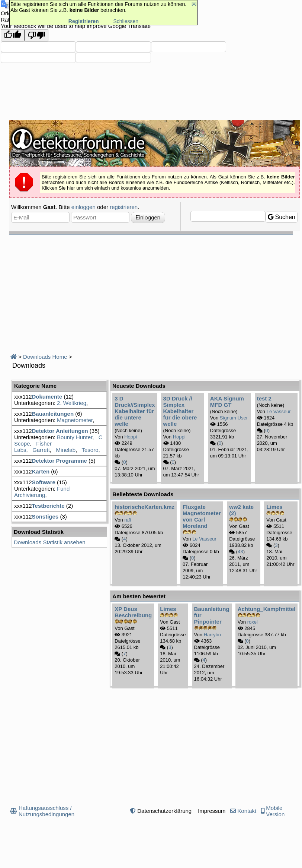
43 (240, 552)
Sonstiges (45, 517)
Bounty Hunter (75, 437)
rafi (128, 520)
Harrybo (212, 635)
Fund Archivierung (42, 492)
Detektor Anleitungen (60, 431)
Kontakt (247, 811)
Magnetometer (75, 420)
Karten (41, 471)
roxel (253, 622)
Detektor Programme (60, 461)
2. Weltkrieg (72, 403)
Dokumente (47, 397)
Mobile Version (275, 811)
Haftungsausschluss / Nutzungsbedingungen (46, 811)
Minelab (66, 450)
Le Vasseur (279, 411)
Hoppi (131, 437)
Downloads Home (45, 357)
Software (44, 482)
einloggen (83, 207)
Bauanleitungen (53, 414)
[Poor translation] (36, 35)
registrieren (124, 207)
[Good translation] (13, 35)
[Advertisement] (156, 291)
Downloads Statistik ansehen (50, 542)
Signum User (234, 418)
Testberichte (48, 506)
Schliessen (126, 21)
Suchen (282, 217)
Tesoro (90, 450)
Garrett (41, 450)
